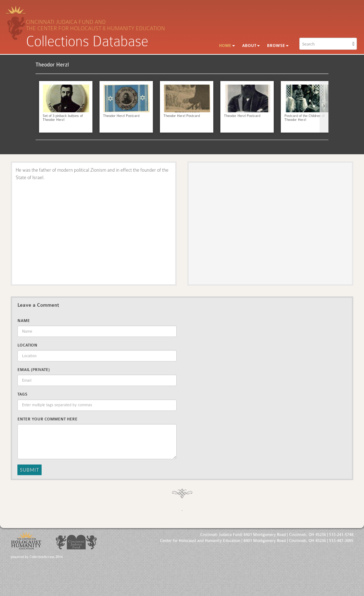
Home (227, 46)
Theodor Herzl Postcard (121, 116)
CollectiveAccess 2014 (46, 557)
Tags (22, 394)
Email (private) (34, 370)
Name (24, 321)
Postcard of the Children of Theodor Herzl (304, 118)
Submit (30, 470)
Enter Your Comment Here (47, 419)
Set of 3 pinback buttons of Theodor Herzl (63, 118)
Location (27, 345)
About (251, 46)
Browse (278, 46)
